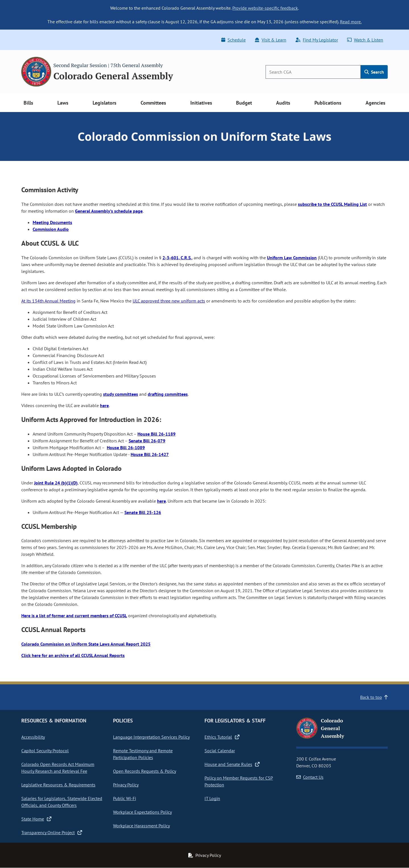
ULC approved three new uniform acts (169, 301)
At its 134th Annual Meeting (48, 301)
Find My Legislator (317, 40)
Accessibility (33, 737)
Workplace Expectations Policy (142, 812)
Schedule (233, 40)
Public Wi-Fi (125, 798)
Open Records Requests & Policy (145, 771)
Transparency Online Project (52, 832)
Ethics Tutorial (222, 737)
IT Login (212, 798)
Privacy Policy (126, 785)
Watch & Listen (365, 40)
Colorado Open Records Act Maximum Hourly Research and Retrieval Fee (58, 768)
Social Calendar (220, 751)
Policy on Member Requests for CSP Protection (239, 781)
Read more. (351, 22)
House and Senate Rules (232, 764)
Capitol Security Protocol (45, 751)
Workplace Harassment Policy (141, 826)
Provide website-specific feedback (265, 8)
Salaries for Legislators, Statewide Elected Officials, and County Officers (62, 802)
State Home (36, 819)
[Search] (313, 72)
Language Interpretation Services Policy (151, 737)
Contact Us (310, 777)
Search (374, 72)
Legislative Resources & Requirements (58, 785)
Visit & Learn (271, 40)
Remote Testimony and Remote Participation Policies (143, 754)
